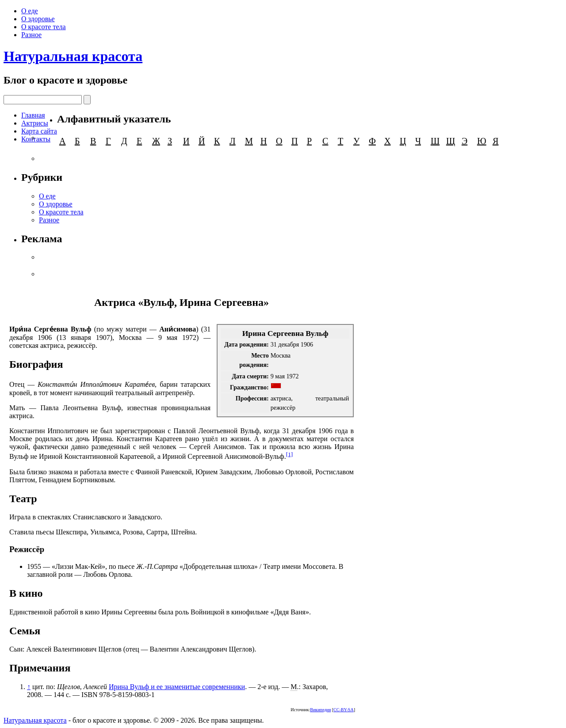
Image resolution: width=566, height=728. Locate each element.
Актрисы (35, 123)
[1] (290, 454)
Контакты (36, 139)
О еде (30, 11)
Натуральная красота (73, 56)
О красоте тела (44, 27)
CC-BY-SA (344, 710)
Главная (33, 115)
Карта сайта (39, 131)
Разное (31, 35)
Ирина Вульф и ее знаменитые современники (177, 687)
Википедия (320, 710)
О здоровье (38, 19)
